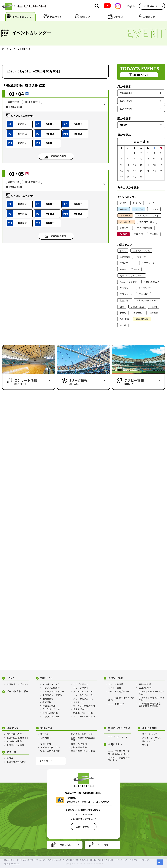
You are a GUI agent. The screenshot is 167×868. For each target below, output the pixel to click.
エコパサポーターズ (118, 737)
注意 (125, 234)
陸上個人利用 (49, 706)
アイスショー (126, 222)
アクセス (11, 752)
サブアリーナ (148, 263)
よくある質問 (149, 728)
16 (141, 165)
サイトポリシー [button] (12, 864)
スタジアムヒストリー (53, 691)
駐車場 (123, 313)
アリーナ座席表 (81, 688)
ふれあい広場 (137, 307)
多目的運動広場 (151, 282)
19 (161, 165)
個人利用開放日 (147, 222)
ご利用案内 (46, 738)
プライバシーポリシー (153, 738)
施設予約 (45, 734)
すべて (123, 203)
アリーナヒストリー (83, 691)
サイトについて (149, 734)
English (131, 6)
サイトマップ (148, 741)
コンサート (125, 215)
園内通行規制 (142, 319)
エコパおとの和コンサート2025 (152, 699)
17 (148, 165)
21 (128, 171)
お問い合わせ (151, 6)
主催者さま (46, 728)
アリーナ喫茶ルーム (83, 699)
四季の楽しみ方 (14, 734)
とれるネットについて (82, 734)
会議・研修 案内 (79, 747)
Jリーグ (124, 209)
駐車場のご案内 (58, 156)
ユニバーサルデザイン (84, 716)
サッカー (152, 203)
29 (134, 177)
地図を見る (65, 845)
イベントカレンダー (18, 691)
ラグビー (139, 209)
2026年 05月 (126, 101)
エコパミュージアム (52, 695)
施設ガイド (46, 678)
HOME (10, 678)
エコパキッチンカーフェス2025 (152, 693)
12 (161, 159)
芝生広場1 (143, 294)
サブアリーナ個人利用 (84, 706)
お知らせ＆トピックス (17, 684)
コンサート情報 (116, 684)
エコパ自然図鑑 (14, 741)
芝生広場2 (125, 300)
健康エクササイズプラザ (132, 275)
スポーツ (137, 203)
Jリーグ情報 (145, 684)
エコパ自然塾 (145, 688)
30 (141, 177)
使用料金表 (46, 744)
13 (121, 165)
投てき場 (142, 257)
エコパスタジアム (141, 251)
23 (141, 171)
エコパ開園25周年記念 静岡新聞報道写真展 (151, 705)
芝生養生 (154, 234)
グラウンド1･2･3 (51, 716)
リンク (145, 745)
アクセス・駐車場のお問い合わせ (119, 759)
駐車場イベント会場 (83, 713)
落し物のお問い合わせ (119, 754)
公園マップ (13, 728)
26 (161, 171)
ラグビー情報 (114, 688)
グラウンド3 (126, 294)
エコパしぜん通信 (15, 745)
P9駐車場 (137, 313)
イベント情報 (115, 678)
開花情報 (138, 234)
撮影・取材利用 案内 (50, 751)
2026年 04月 (126, 93)
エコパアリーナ (127, 263)
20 (121, 171)
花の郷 (154, 307)
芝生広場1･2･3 (80, 709)
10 (148, 159)
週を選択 (124, 125)
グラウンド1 (126, 288)
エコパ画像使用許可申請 (83, 751)
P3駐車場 (153, 313)
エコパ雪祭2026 (116, 703)
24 (148, 171)
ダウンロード (46, 761)
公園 (122, 307)
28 (128, 177)
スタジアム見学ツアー (119, 691)
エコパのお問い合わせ (119, 751)
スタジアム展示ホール (147, 300)
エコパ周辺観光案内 (16, 762)
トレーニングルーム (129, 269)
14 (128, 165)
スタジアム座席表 (51, 688)
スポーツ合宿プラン (50, 747)
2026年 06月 (126, 109)
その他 (123, 325)
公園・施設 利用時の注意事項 (83, 739)
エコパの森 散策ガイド (18, 738)
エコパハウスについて (119, 729)
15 (134, 165)
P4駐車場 (124, 319)
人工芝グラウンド (128, 282)
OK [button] (160, 862)
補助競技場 (125, 257)
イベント (154, 209)
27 (121, 177)
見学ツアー (125, 228)
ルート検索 (103, 845)
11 (154, 159)
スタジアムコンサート (148, 215)
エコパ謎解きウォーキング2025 (121, 699)
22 (134, 171)
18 (154, 165)
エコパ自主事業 (145, 228)
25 (154, 171)
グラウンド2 (145, 288)
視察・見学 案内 (79, 744)
